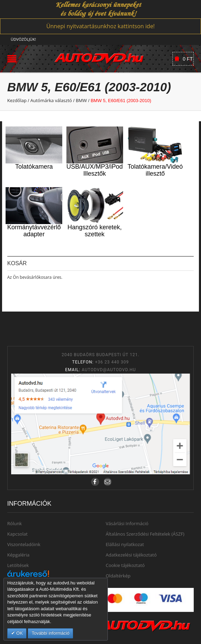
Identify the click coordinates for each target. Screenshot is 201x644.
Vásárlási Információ (127, 523)
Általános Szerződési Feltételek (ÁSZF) (145, 534)
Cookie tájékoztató (125, 565)
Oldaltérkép (118, 576)
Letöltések (18, 565)
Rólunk (15, 523)
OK (19, 633)
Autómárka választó (51, 100)
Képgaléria (18, 555)
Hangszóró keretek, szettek (95, 231)
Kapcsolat (18, 534)
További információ (50, 633)
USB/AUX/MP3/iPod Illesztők (95, 170)
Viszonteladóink (24, 544)
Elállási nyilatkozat (125, 544)
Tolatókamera (34, 167)
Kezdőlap (17, 100)
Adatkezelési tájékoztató (131, 555)
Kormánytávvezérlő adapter (34, 231)
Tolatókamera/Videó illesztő (155, 170)
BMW (81, 100)
